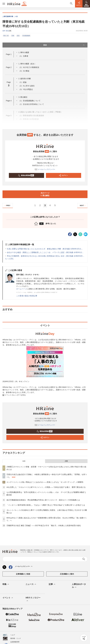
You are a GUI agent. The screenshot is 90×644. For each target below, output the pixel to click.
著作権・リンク (16, 638)
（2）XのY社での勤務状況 (29, 67)
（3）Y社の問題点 (26, 89)
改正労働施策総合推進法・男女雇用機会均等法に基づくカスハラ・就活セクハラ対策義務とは (43, 500)
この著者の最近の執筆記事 (27, 296)
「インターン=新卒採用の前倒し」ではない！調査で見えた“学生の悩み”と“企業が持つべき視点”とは (46, 505)
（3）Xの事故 (24, 71)
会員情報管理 (15, 642)
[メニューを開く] (4, 4)
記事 (52, 584)
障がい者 (6, 36)
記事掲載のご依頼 (23, 574)
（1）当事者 (23, 56)
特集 (6, 584)
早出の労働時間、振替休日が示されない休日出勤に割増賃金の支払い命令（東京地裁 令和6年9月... (45, 256)
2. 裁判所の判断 (25, 79)
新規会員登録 (26, 175)
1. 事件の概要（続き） (27, 64)
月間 (66, 461)
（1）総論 (22, 82)
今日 (24, 461)
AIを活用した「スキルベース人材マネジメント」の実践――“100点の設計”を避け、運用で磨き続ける (46, 487)
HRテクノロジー (33, 599)
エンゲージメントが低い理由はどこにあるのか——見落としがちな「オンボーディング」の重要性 (45, 482)
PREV (7, 205)
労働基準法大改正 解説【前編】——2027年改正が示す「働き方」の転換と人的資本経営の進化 (44, 525)
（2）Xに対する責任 (27, 86)
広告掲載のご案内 (67, 574)
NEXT (83, 205)
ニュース (31, 584)
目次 (64, 45)
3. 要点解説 (23, 97)
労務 (13, 36)
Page (9, 54)
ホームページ (21, 289)
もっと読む (9, 259)
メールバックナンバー (45, 169)
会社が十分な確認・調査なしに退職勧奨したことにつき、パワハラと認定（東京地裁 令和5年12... (45, 252)
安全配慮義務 (26, 36)
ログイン (63, 175)
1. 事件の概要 (24, 52)
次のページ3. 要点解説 (45, 194)
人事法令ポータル (79, 586)
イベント (8, 598)
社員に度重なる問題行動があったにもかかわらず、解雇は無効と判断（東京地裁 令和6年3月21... (45, 249)
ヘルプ (13, 635)
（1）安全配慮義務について (29, 101)
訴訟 (18, 36)
